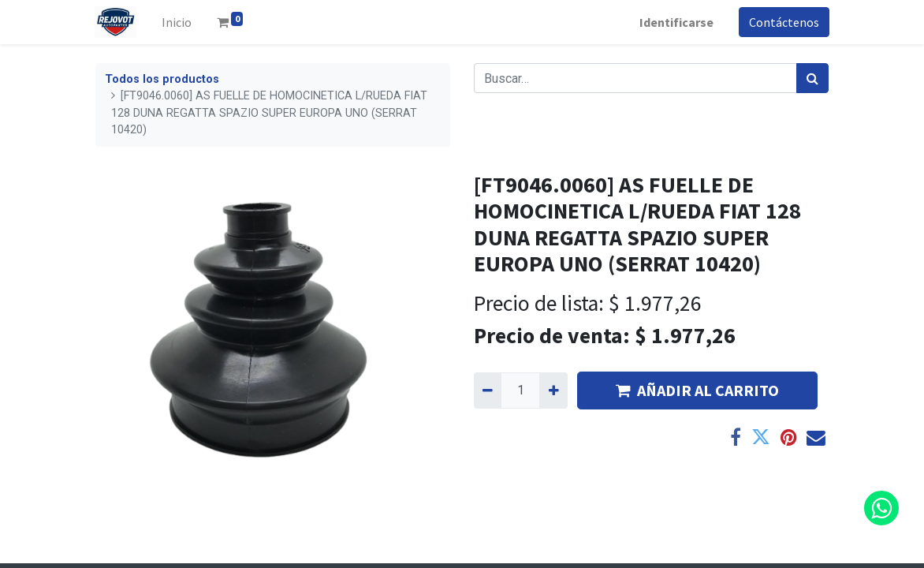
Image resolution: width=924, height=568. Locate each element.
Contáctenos (783, 22)
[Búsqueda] (812, 78)
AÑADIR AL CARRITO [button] (697, 390)
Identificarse (676, 22)
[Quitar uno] (488, 390)
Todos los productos (162, 79)
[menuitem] (177, 22)
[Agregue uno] (553, 390)
